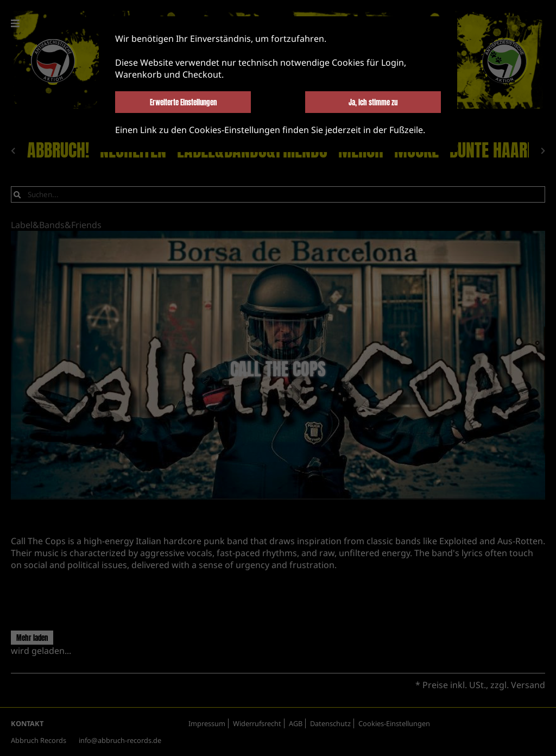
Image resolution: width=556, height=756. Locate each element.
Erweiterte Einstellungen (183, 102)
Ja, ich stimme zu (373, 102)
